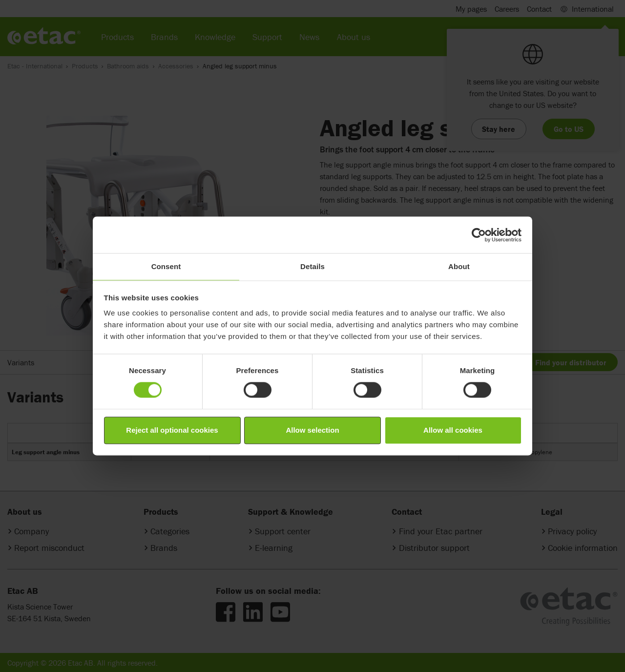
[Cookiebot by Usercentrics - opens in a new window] (479, 235)
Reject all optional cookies (172, 430)
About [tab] (459, 266)
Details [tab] (312, 266)
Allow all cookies (453, 430)
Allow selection (312, 430)
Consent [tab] (166, 266)
